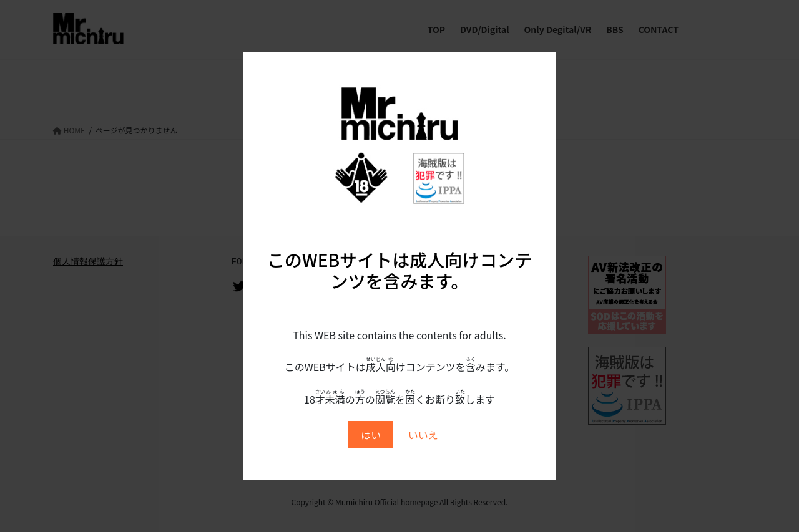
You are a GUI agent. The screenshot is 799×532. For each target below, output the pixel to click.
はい (371, 435)
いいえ (423, 435)
